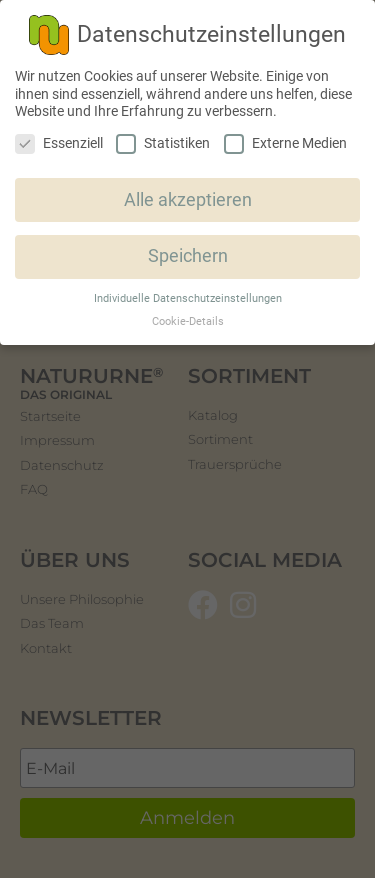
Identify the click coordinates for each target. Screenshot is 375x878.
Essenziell (59, 143)
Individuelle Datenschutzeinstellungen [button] (188, 298)
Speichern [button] (188, 256)
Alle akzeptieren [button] (188, 200)
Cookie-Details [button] (188, 321)
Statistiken (163, 143)
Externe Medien (285, 143)
